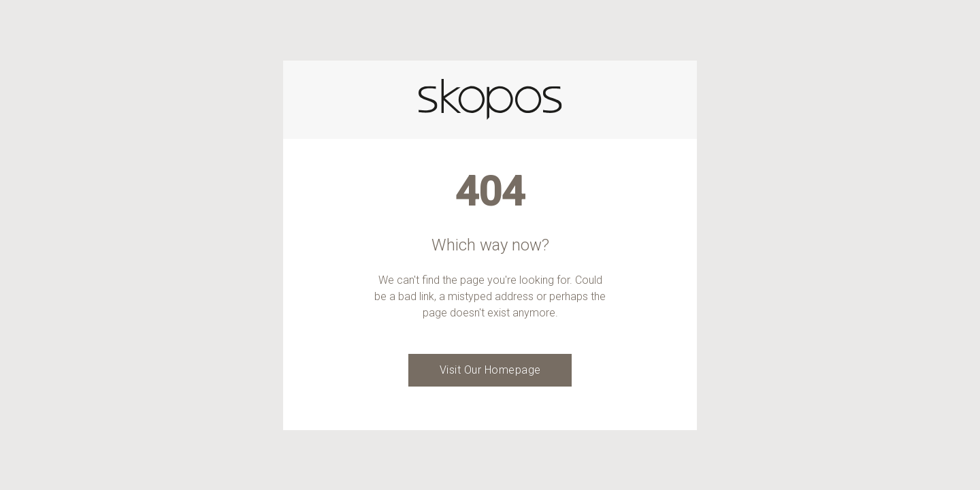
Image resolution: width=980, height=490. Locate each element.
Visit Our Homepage (490, 370)
